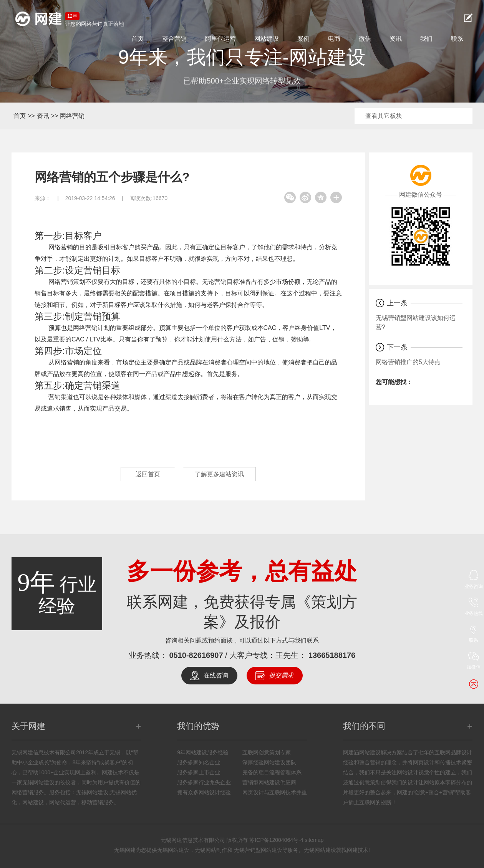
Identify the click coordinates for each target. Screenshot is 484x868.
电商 (334, 39)
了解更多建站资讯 (219, 474)
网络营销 (72, 116)
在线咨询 (216, 675)
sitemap (314, 840)
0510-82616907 (196, 655)
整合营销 (174, 39)
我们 (426, 39)
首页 (138, 39)
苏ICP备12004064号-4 (276, 840)
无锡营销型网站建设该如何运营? (416, 322)
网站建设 (267, 39)
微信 (365, 39)
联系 (457, 39)
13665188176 (332, 655)
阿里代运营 (220, 39)
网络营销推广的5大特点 (408, 362)
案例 (303, 39)
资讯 (396, 39)
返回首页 (148, 474)
